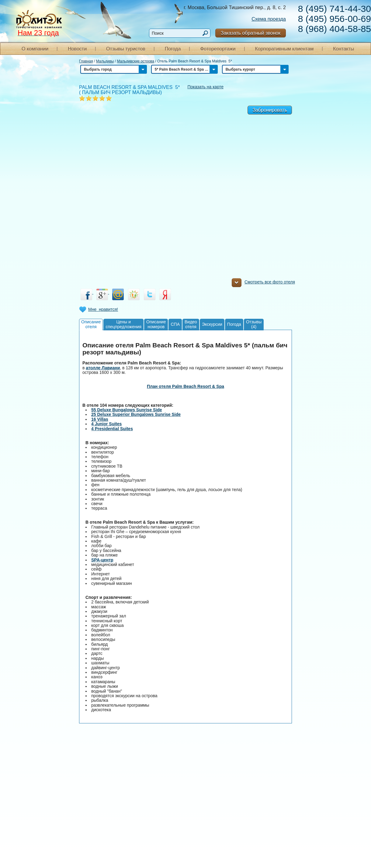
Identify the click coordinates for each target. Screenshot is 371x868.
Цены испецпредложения (123, 324)
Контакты (343, 49)
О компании (35, 49)
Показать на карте (205, 87)
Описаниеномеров (156, 324)
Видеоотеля (191, 324)
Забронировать (270, 110)
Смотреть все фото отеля (263, 283)
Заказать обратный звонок (251, 33)
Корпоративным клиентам (284, 49)
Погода (173, 49)
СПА (175, 324)
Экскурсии (212, 324)
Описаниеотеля (91, 324)
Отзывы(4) (254, 324)
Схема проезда (269, 19)
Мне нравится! (103, 309)
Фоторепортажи (218, 49)
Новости (77, 49)
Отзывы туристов (126, 49)
